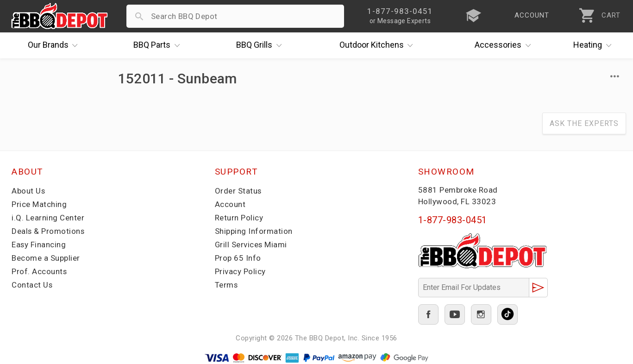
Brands (55, 45)
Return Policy (239, 218)
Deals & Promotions (48, 231)
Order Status (238, 191)
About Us (28, 191)
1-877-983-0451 (453, 220)
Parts (159, 45)
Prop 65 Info (238, 258)
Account (230, 204)
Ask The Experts (584, 123)
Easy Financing (39, 245)
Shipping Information (254, 231)
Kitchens (379, 45)
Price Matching (39, 204)
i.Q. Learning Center (48, 218)
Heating (595, 45)
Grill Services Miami (251, 245)
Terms (227, 285)
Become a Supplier (46, 258)
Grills (261, 45)
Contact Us (32, 285)
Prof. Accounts (39, 271)
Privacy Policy (240, 271)
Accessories (505, 45)
